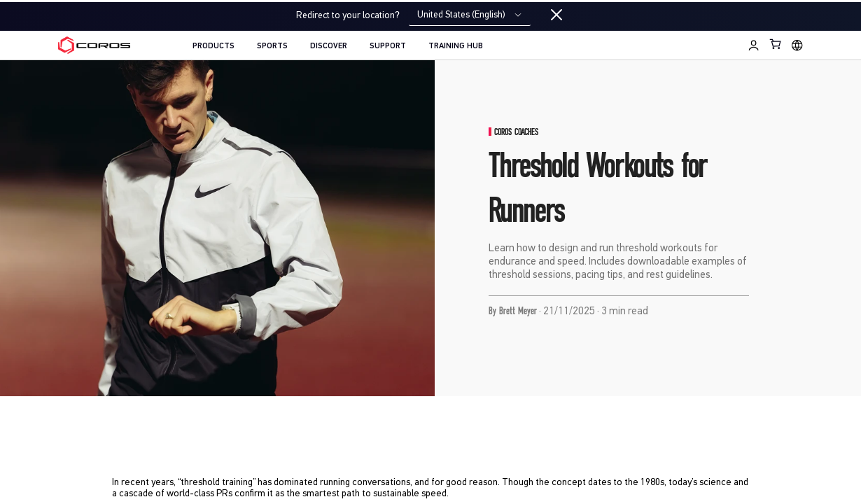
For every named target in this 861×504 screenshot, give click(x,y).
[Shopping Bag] (776, 44)
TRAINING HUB (456, 46)
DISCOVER (329, 46)
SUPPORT (388, 46)
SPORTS (272, 46)
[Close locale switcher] (556, 15)
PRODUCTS (213, 46)
